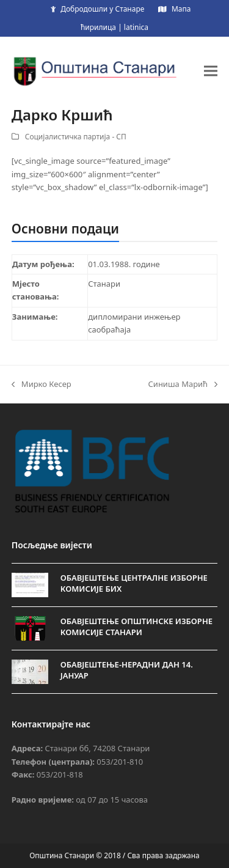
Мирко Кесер (42, 384)
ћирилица (98, 27)
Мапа (181, 9)
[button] (211, 71)
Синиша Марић (183, 384)
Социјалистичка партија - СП (76, 137)
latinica (136, 27)
